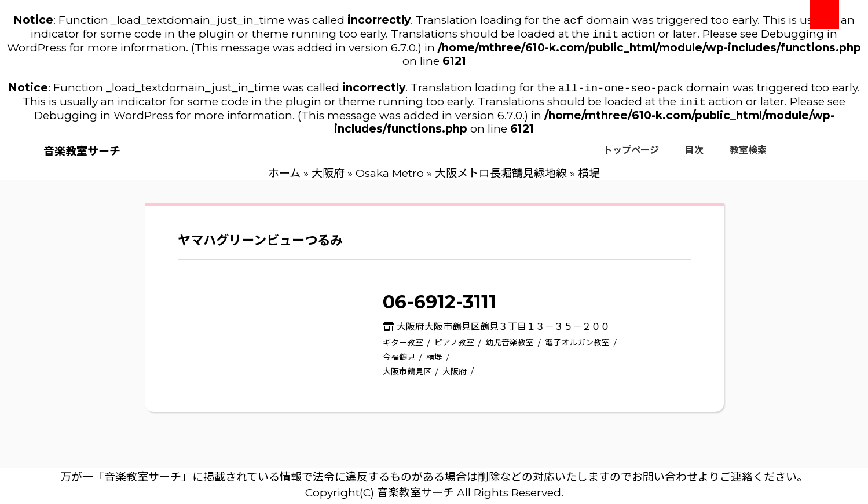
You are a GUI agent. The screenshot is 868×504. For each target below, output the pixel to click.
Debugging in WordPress (104, 120)
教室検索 (748, 155)
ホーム (284, 178)
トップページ (631, 155)
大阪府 (328, 178)
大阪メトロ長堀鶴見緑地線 (501, 178)
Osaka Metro (390, 178)
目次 (694, 155)
